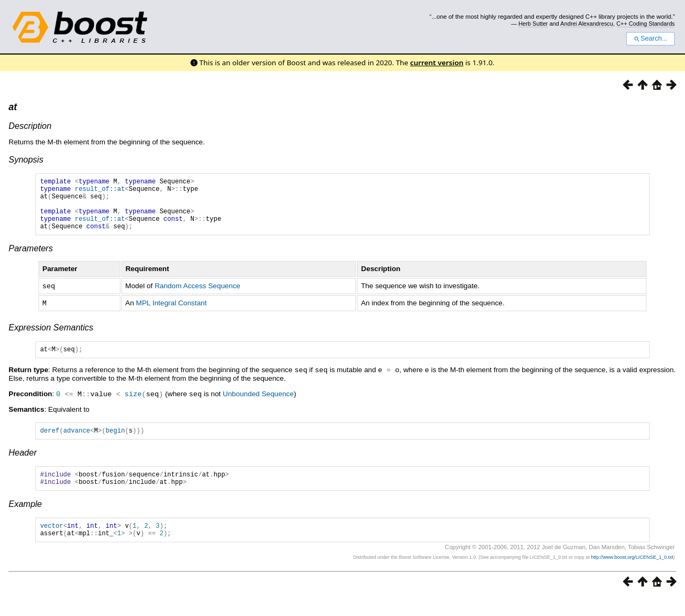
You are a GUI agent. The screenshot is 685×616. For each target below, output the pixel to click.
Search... (650, 38)
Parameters (31, 260)
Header (22, 465)
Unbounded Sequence (258, 405)
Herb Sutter (533, 24)
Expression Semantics (51, 338)
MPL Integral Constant (171, 314)
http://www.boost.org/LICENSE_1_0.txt (632, 576)
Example (25, 519)
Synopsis (26, 160)
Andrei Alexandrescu (587, 24)
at (13, 107)
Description (30, 126)
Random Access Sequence (197, 297)
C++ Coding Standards (646, 24)
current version (437, 63)
